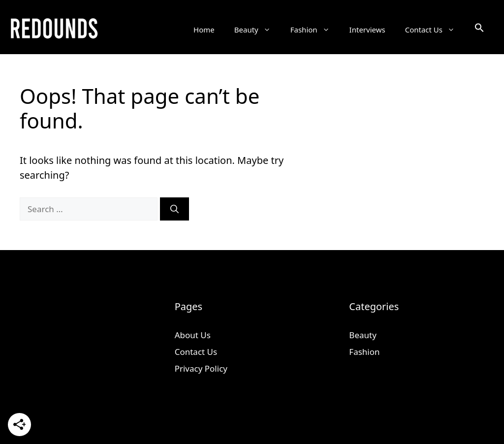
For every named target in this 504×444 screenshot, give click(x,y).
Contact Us (435, 30)
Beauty (257, 30)
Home (204, 30)
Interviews (367, 30)
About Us (193, 335)
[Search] (174, 209)
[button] (479, 30)
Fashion (315, 30)
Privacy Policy (201, 368)
